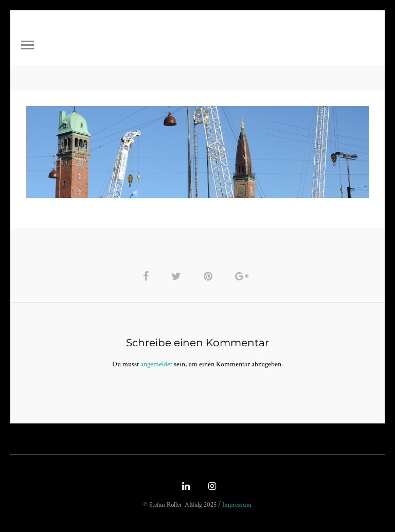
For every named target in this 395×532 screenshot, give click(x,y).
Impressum (237, 505)
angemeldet (156, 364)
